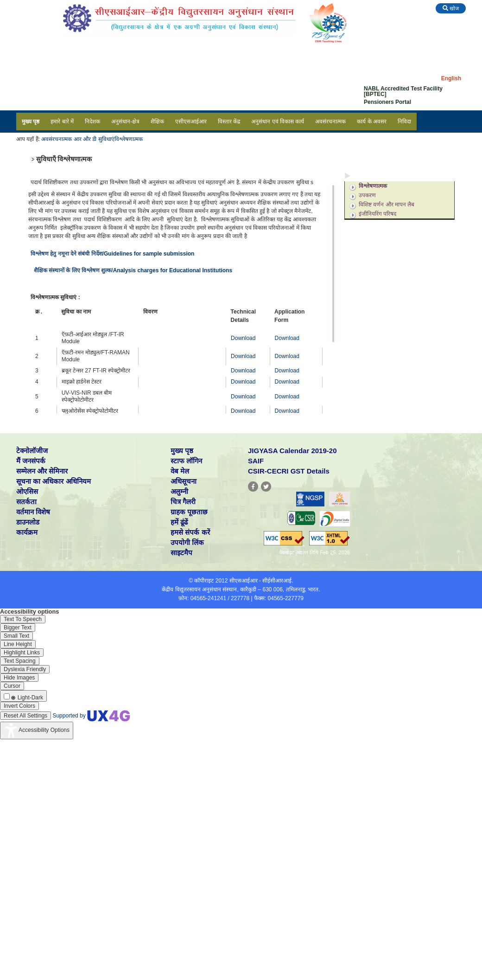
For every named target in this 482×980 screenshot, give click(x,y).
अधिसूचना (184, 481)
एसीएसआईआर (191, 122)
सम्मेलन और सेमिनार (42, 471)
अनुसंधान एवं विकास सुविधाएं (384, 175)
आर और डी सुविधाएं (94, 139)
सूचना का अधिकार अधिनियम (54, 481)
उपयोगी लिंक (187, 542)
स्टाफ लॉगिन (186, 461)
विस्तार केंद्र (229, 122)
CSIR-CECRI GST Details (289, 471)
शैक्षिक (157, 122)
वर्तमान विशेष (33, 512)
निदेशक (92, 122)
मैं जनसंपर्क (31, 461)
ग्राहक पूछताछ (189, 512)
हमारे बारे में (62, 122)
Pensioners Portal (387, 102)
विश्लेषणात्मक (129, 139)
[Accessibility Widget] (37, 730)
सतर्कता (26, 502)
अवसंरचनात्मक (330, 122)
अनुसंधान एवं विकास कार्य (278, 122)
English (451, 78)
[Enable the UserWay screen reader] (23, 619)
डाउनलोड (28, 522)
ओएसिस (27, 491)
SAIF (256, 461)
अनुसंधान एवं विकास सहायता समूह (390, 238)
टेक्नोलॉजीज (32, 451)
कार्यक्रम (27, 532)
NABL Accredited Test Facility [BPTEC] (403, 91)
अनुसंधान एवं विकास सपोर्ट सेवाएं (388, 226)
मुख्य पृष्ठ (31, 122)
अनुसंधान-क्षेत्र (125, 122)
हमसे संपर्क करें (190, 532)
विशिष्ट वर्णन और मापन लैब (387, 205)
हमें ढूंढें (179, 522)
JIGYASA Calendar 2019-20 (292, 451)
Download (243, 338)
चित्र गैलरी (183, 502)
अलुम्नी (179, 491)
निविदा (404, 122)
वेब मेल (180, 471)
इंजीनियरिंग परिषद (377, 214)
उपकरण (367, 195)
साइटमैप (181, 553)
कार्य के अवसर (372, 122)
